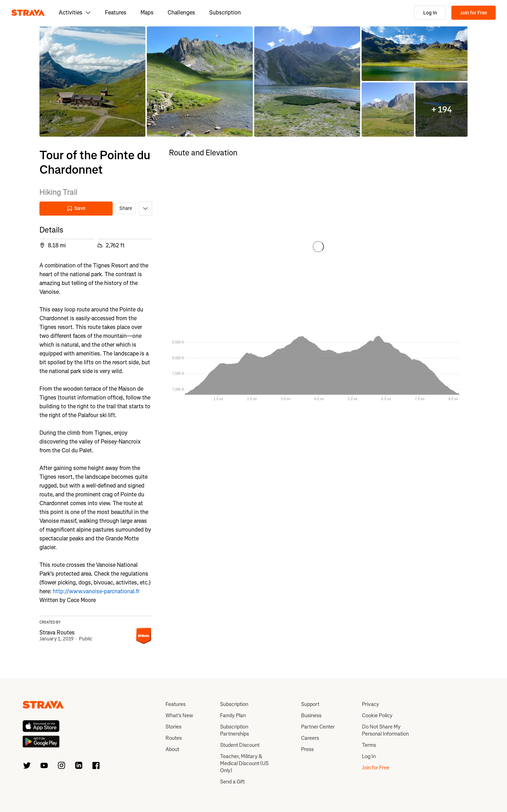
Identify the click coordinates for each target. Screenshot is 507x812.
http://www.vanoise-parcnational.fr (96, 591)
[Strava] (28, 13)
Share (126, 208)
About (172, 749)
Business (311, 715)
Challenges (181, 13)
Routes (174, 738)
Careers (310, 738)
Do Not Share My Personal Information (385, 730)
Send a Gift (232, 782)
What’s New (179, 715)
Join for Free (474, 13)
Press (307, 749)
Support (310, 704)
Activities (75, 13)
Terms (369, 745)
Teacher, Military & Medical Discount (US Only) (244, 763)
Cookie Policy (377, 715)
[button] (92, 82)
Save (76, 208)
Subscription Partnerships (234, 730)
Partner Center (318, 727)
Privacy (371, 704)
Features (116, 13)
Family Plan (233, 715)
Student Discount (240, 745)
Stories (173, 727)
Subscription (225, 13)
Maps (147, 13)
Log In (430, 13)
